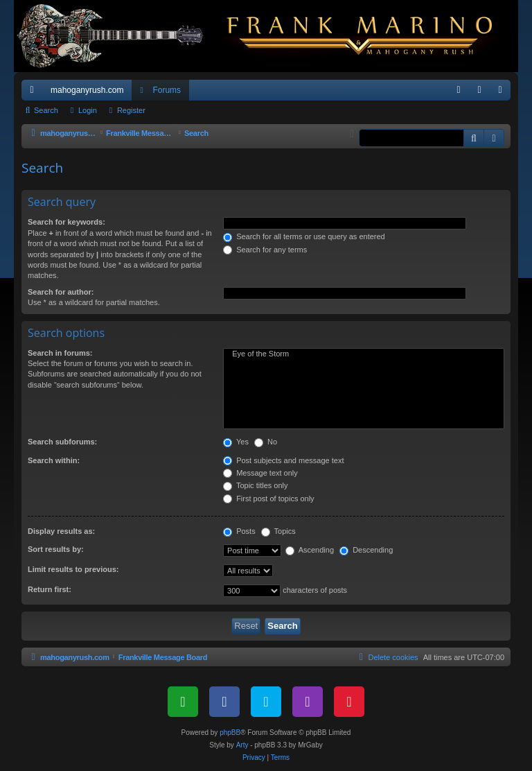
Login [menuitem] (482, 93)
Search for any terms (265, 250)
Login (88, 110)
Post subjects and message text (283, 460)
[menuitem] (459, 90)
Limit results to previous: (73, 569)
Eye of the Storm (364, 354)
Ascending (310, 550)
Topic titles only (255, 485)
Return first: (50, 589)
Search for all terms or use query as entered (304, 236)
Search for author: (61, 292)
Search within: (54, 460)
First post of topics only (269, 499)
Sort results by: (56, 549)
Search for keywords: (66, 222)
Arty (242, 745)
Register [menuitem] (503, 93)
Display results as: (61, 531)
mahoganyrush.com (87, 90)
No (266, 442)
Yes (236, 442)
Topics (278, 531)
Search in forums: (60, 353)
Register (131, 110)
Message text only (260, 473)
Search (46, 110)
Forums (167, 90)
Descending (366, 550)
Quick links (35, 93)
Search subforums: (62, 442)
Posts (239, 531)
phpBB (230, 733)
